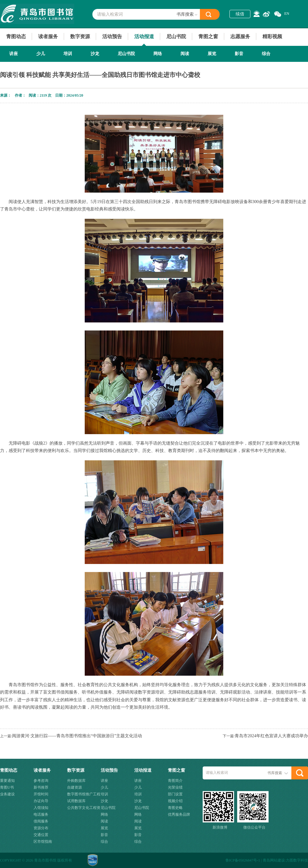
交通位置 (41, 835)
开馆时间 (41, 794)
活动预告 (112, 36)
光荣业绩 (175, 787)
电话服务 (41, 814)
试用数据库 (76, 801)
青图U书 (7, 787)
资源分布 (41, 828)
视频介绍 (175, 801)
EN (287, 14)
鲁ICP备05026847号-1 (243, 860)
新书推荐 (41, 787)
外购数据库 (76, 781)
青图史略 (175, 808)
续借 (240, 14)
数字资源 (80, 36)
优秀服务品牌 (179, 814)
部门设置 (175, 794)
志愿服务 (240, 36)
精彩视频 (272, 36)
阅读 (185, 54)
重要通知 (7, 781)
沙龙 (95, 54)
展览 (212, 54)
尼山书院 (176, 36)
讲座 (14, 54)
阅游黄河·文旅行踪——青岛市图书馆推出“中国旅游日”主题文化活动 (77, 736)
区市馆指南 (43, 842)
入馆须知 (41, 808)
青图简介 (175, 781)
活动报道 (144, 36)
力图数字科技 (297, 860)
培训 (68, 54)
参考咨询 (41, 781)
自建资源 (75, 787)
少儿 (41, 54)
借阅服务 (41, 821)
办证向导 (41, 801)
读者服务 (48, 36)
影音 (239, 54)
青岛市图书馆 (37, 14)
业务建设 (7, 794)
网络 (158, 54)
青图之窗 (208, 36)
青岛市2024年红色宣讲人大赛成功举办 (271, 736)
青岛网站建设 (274, 860)
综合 (266, 54)
